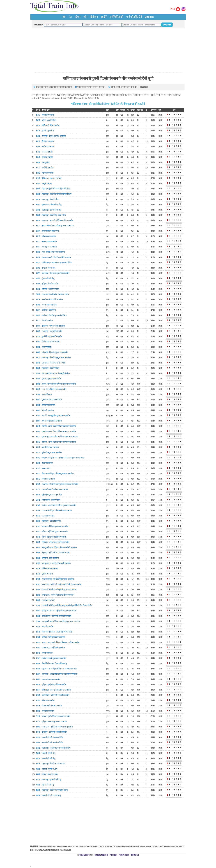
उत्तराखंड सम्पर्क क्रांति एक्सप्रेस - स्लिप (55, 294)
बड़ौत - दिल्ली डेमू (48, 785)
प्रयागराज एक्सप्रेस (48, 479)
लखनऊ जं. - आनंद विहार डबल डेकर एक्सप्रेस (58, 595)
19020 (38, 685)
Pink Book (114, 855)
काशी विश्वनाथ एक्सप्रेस (50, 447)
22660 (38, 590)
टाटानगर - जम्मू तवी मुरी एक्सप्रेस (53, 326)
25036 (38, 294)
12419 (38, 653)
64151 (38, 310)
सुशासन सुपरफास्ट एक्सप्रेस (52, 379)
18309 (38, 331)
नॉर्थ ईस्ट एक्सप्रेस (48, 711)
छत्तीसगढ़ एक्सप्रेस (48, 405)
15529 (38, 669)
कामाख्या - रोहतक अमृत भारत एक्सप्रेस (55, 273)
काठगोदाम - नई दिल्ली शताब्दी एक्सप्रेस (55, 695)
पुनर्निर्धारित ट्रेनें (116, 17)
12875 (38, 706)
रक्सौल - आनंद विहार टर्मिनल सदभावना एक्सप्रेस (59, 426)
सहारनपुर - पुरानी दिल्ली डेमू (51, 780)
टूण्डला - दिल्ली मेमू (48, 268)
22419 (38, 495)
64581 (38, 231)
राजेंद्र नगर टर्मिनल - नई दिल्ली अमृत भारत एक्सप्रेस (59, 611)
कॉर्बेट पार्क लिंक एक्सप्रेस (51, 126)
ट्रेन (71, 17)
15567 (38, 458)
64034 (38, 758)
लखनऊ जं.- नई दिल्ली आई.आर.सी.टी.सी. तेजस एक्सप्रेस (62, 584)
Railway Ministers (102, 855)
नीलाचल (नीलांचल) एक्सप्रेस (52, 706)
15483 (38, 342)
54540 (38, 373)
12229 (38, 468)
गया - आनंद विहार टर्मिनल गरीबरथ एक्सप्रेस (57, 511)
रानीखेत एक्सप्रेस (48, 131)
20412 (38, 358)
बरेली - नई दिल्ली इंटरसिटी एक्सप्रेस (54, 537)
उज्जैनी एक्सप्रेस (48, 627)
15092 (38, 136)
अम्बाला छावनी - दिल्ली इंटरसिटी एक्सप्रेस (56, 257)
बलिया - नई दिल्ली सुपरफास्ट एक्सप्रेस (55, 532)
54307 (38, 368)
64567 (38, 205)
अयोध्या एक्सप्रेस (48, 147)
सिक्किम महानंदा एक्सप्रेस (51, 342)
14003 (38, 648)
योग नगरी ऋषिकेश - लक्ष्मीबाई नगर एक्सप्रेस (57, 632)
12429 (38, 484)
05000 (38, 743)
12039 (38, 695)
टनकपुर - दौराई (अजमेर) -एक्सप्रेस (54, 136)
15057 (38, 542)
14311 (38, 242)
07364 (38, 606)
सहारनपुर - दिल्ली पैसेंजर (51, 199)
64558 (38, 210)
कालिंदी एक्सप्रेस (48, 168)
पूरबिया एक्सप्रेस (48, 574)
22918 (38, 716)
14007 (38, 431)
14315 (38, 537)
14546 (38, 764)
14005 (38, 410)
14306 (38, 774)
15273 (38, 516)
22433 (38, 453)
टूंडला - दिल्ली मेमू (48, 278)
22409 (38, 511)
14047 (38, 352)
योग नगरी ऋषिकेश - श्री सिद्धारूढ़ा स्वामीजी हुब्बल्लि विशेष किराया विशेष (67, 606)
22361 (38, 611)
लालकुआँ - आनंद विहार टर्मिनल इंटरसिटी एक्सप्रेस (59, 547)
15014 (38, 131)
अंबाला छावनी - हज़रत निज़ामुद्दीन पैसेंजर (56, 373)
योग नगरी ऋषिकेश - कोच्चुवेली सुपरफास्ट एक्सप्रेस (59, 590)
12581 (38, 526)
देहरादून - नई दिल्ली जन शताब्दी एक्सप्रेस (56, 553)
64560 (38, 215)
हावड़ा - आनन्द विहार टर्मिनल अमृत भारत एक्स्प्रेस (59, 384)
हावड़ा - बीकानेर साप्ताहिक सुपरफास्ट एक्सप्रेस (58, 226)
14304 (38, 284)
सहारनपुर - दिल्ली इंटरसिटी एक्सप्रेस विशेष (57, 194)
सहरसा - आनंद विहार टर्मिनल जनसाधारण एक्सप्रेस (60, 669)
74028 (38, 785)
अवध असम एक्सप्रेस (49, 305)
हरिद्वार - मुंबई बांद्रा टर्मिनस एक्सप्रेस (54, 685)
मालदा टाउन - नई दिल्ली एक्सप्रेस (53, 648)
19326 (38, 558)
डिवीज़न (94, 17)
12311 (38, 321)
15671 (38, 273)
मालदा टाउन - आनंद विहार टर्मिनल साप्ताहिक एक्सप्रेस (61, 642)
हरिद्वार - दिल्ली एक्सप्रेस (50, 284)
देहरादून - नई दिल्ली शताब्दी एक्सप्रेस (54, 732)
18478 (38, 569)
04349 (38, 363)
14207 (38, 173)
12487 (38, 700)
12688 (38, 637)
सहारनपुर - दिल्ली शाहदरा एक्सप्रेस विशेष (56, 748)
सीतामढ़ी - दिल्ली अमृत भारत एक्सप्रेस (55, 352)
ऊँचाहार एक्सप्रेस (48, 141)
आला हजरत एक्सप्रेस (49, 242)
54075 (38, 120)
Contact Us (135, 855)
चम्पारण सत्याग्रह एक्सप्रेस (51, 679)
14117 (38, 168)
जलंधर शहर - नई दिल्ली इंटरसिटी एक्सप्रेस (56, 616)
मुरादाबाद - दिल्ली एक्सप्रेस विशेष (53, 363)
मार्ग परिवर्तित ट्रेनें (134, 17)
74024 (38, 780)
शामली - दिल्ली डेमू (48, 753)
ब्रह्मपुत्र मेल (46, 162)
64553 (38, 521)
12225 (38, 178)
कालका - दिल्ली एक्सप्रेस (51, 289)
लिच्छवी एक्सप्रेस (48, 410)
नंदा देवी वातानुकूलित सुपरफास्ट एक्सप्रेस (56, 416)
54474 (38, 199)
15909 (38, 305)
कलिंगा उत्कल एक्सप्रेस (50, 569)
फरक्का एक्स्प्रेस (47, 152)
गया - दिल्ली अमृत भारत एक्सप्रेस (53, 252)
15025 (38, 389)
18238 (38, 405)
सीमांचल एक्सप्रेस (48, 700)
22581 (38, 532)
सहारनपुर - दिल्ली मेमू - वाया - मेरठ (54, 215)
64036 (38, 795)
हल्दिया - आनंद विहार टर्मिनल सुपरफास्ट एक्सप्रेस (59, 505)
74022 (38, 753)
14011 (38, 690)
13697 (38, 252)
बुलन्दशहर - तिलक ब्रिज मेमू (52, 205)
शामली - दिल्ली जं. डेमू (49, 769)
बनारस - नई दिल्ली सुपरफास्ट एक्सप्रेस (55, 526)
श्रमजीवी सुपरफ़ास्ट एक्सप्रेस (52, 421)
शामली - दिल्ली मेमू (48, 758)
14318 (38, 632)
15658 (38, 162)
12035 (38, 336)
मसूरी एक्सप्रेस (47, 184)
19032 (38, 347)
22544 (38, 621)
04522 (38, 790)
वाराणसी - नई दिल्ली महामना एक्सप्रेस (55, 489)
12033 (38, 563)
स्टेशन (78, 17)
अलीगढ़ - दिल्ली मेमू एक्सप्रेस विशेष (54, 315)
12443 (38, 505)
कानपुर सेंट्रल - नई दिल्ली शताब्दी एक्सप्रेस (56, 563)
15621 (38, 674)
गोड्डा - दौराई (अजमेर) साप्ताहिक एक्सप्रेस (56, 189)
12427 (38, 474)
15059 (38, 547)
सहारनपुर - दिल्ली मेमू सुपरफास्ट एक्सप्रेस (56, 358)
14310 (38, 627)
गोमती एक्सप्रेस (47, 653)
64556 (38, 664)
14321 (38, 247)
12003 (38, 727)
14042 (38, 184)
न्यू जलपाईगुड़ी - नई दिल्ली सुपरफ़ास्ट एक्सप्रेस (58, 579)
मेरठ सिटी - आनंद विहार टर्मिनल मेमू (54, 664)
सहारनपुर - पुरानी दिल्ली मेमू (51, 210)
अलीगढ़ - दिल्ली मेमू (49, 310)
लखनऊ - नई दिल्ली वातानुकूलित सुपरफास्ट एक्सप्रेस (60, 484)
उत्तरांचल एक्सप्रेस (48, 600)
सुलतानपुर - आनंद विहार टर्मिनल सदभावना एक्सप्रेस (60, 437)
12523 (38, 579)
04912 (38, 263)
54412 (38, 500)
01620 (38, 737)
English (149, 17)
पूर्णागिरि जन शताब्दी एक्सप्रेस (52, 336)
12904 (38, 395)
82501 (38, 584)
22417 (38, 489)
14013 (38, 437)
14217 (38, 141)
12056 (38, 553)
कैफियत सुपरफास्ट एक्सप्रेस (52, 178)
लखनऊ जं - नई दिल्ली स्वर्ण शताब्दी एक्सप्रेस (57, 727)
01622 (38, 748)
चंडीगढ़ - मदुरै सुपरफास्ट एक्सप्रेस (53, 637)
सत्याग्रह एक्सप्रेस (48, 516)
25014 (38, 126)
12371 (38, 226)
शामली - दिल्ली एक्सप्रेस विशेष (53, 737)
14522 (38, 257)
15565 (38, 463)
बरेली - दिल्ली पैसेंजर (49, 120)
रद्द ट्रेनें (104, 17)
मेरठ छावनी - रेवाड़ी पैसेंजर (51, 500)
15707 (38, 115)
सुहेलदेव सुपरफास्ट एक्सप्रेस (52, 453)
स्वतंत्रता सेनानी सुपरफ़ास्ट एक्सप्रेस (54, 658)
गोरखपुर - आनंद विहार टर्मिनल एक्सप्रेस (56, 542)
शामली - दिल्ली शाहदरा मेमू (51, 795)
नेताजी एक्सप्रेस (47, 321)
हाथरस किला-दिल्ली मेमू (50, 231)
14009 (38, 679)
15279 (38, 574)
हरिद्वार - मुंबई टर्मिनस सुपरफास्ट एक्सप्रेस (56, 716)
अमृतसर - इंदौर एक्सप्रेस (50, 558)
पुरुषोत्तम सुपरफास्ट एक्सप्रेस (52, 400)
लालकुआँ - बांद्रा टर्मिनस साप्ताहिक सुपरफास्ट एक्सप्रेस (61, 621)
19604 (38, 189)
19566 (38, 600)
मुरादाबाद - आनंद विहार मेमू (51, 521)
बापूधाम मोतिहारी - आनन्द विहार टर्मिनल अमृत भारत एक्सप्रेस (63, 458)
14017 (38, 442)
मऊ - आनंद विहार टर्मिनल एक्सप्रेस (54, 389)
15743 (38, 157)
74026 (38, 769)
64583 (38, 278)
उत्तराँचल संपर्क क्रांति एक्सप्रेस (52, 300)
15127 (38, 447)
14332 (38, 289)
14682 (38, 616)
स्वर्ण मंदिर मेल (47, 395)
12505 (38, 711)
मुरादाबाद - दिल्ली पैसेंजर (51, 368)
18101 (38, 326)
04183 (38, 268)
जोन (85, 17)
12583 (38, 595)
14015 (38, 426)
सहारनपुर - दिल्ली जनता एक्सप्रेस (53, 764)
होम (64, 17)
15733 (38, 152)
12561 (38, 658)
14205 (38, 147)
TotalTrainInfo (84, 855)
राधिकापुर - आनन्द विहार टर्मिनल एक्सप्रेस (56, 690)
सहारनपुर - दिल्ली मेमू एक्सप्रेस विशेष (55, 790)
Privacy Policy (124, 855)
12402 (38, 416)
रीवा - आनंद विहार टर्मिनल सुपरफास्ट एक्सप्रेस (58, 474)
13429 (38, 642)
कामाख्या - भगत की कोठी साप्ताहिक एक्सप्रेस (58, 220)
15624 (38, 220)
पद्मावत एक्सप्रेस (48, 173)
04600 (38, 194)
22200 (38, 379)
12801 (38, 400)
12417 (38, 479)
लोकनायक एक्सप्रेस (49, 236)
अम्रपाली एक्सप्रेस (48, 115)
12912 (38, 722)
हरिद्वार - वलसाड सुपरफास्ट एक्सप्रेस (54, 722)
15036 (38, 300)
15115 (38, 236)
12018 (38, 732)
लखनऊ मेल (46, 468)
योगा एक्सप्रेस (47, 347)
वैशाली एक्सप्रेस (47, 463)
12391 (38, 421)
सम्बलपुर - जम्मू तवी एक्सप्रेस (52, 331)
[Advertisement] (108, 50)
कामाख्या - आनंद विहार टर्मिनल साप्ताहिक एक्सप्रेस (60, 674)
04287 (38, 315)
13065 (38, 384)
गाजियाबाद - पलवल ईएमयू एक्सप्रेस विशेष (57, 263)
